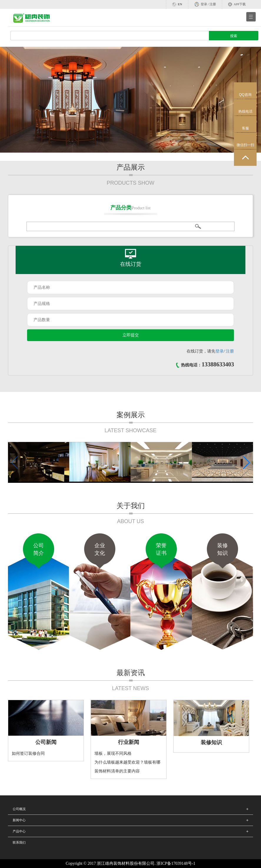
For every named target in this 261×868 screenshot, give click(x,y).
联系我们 (19, 842)
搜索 (234, 36)
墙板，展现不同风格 (113, 753)
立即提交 (131, 335)
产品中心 (19, 831)
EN (180, 4)
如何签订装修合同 (28, 753)
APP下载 (240, 4)
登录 (204, 4)
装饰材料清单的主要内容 (117, 771)
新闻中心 (19, 820)
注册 (213, 4)
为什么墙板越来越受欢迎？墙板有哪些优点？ (127, 763)
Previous (14, 107)
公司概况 (19, 809)
